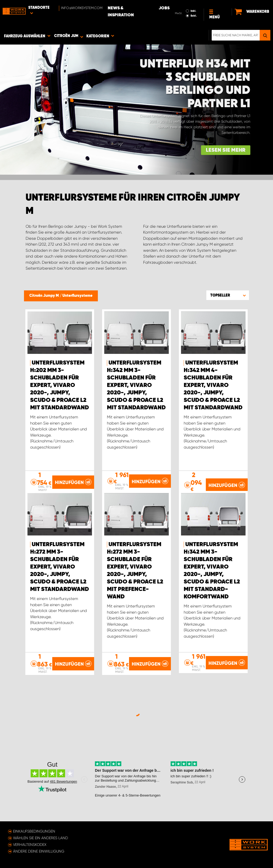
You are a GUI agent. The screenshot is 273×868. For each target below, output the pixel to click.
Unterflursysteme (77, 296)
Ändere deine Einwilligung (39, 851)
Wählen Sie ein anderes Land (41, 838)
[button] (228, 295)
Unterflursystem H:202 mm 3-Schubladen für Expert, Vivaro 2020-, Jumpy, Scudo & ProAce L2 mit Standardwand (60, 385)
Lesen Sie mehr (226, 150)
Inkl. (193, 11)
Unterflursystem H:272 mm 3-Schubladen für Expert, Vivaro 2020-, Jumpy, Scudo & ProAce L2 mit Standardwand (60, 567)
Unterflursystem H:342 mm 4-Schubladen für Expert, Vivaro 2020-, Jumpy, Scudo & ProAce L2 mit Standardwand (213, 385)
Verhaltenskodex (30, 845)
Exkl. (194, 16)
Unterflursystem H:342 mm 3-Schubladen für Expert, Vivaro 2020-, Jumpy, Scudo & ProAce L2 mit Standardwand (136, 385)
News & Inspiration (121, 12)
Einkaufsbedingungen (34, 831)
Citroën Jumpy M (45, 296)
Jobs (164, 8)
